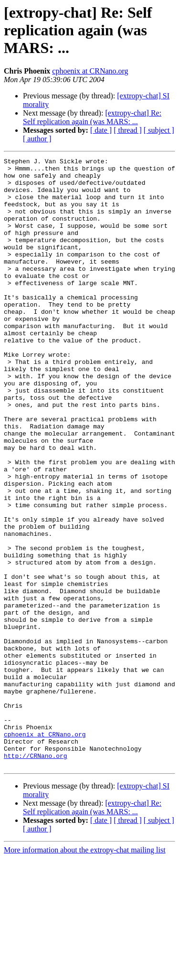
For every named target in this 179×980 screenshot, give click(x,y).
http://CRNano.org (36, 876)
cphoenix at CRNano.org (90, 71)
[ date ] (101, 130)
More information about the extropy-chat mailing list (85, 972)
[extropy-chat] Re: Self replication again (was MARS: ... (92, 117)
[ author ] (37, 139)
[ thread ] (128, 130)
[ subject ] (159, 130)
